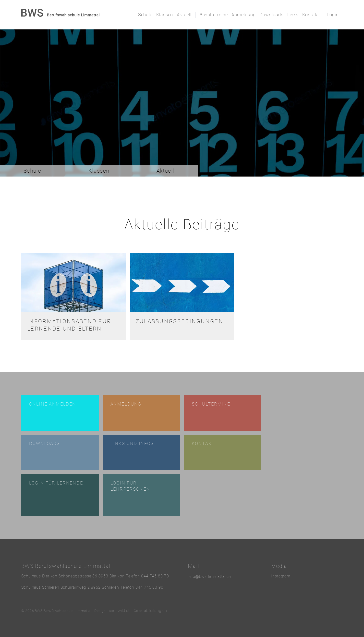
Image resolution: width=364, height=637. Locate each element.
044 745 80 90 (149, 587)
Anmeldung (243, 15)
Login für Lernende (56, 483)
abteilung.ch (156, 611)
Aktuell (184, 15)
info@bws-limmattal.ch (210, 577)
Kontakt (311, 15)
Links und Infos (132, 443)
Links (293, 15)
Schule (145, 15)
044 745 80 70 (155, 576)
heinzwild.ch (119, 611)
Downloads (272, 15)
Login (333, 15)
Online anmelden (53, 404)
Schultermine (214, 15)
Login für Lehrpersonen (130, 486)
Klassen (165, 15)
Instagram (281, 576)
